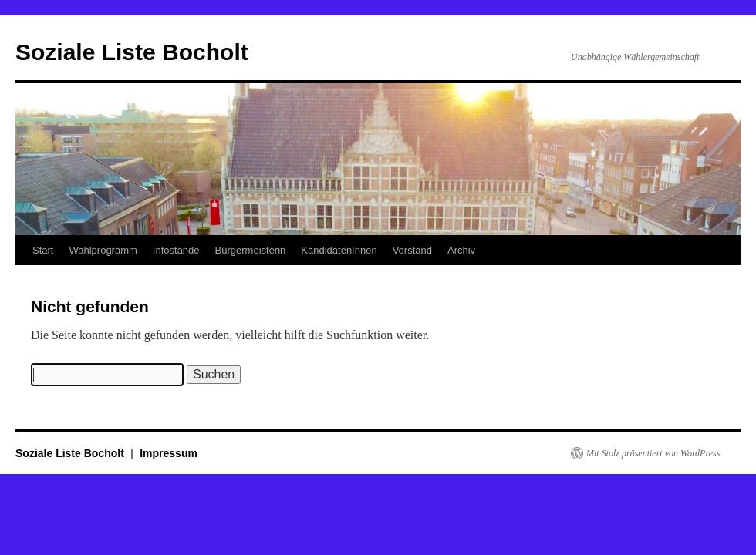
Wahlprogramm (103, 250)
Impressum (169, 453)
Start (43, 250)
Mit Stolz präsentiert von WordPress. (654, 453)
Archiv (461, 250)
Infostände (176, 250)
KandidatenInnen (339, 250)
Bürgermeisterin (251, 250)
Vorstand (412, 250)
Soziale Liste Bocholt (132, 52)
